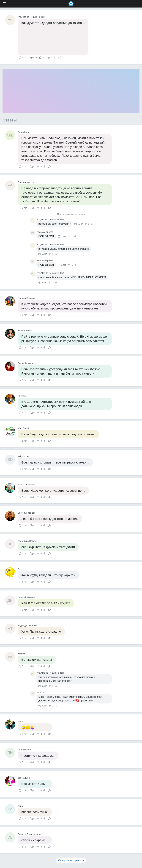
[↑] (49, 58)
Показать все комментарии (71, 214)
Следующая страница (71, 860)
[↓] (54, 58)
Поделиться (60, 57)
